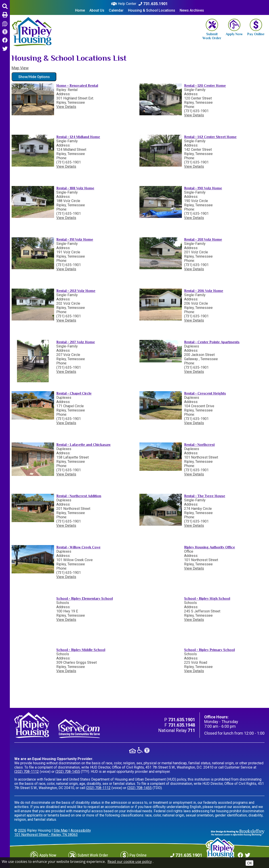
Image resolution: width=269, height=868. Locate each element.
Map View (20, 68)
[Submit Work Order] (212, 29)
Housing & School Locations (152, 10)
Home (80, 10)
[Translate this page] (5, 23)
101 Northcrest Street (46, 835)
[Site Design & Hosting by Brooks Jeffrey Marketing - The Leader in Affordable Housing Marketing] (238, 832)
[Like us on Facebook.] (5, 40)
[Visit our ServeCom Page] (79, 728)
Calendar (116, 10)
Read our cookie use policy (130, 862)
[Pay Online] (256, 27)
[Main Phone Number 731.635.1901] (153, 4)
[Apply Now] (234, 27)
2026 (22, 830)
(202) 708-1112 (27, 772)
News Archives (192, 10)
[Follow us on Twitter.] (5, 49)
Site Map (61, 830)
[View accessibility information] (5, 32)
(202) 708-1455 (68, 772)
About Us (97, 10)
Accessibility (81, 830)
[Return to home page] (32, 32)
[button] (5, 6)
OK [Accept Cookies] (250, 863)
